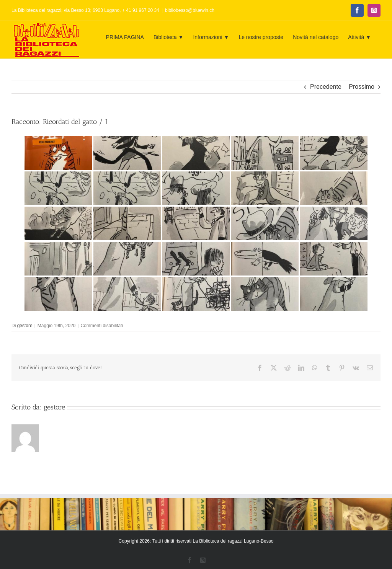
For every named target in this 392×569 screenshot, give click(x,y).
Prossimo (362, 87)
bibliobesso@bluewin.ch (190, 10)
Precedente (326, 87)
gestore (25, 326)
